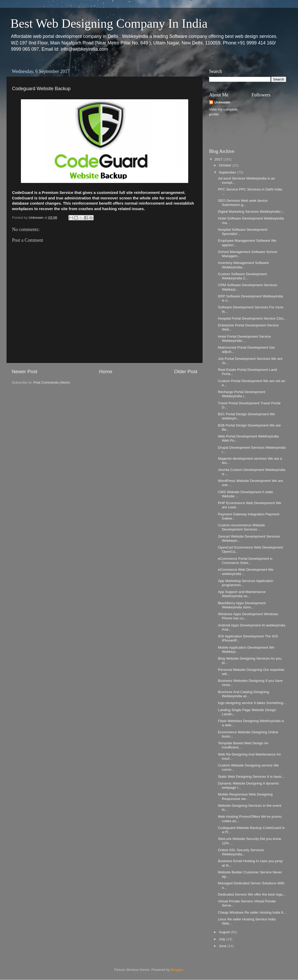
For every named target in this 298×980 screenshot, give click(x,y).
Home (106, 371)
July (222, 939)
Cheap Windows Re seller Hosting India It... (252, 912)
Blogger (177, 970)
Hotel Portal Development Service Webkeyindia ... (245, 339)
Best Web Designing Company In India (109, 23)
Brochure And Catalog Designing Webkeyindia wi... (244, 694)
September (228, 172)
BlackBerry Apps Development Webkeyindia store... (242, 605)
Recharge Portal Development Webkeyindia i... (242, 394)
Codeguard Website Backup (41, 89)
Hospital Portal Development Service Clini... (252, 318)
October (226, 165)
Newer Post (25, 371)
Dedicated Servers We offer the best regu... (252, 894)
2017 (219, 159)
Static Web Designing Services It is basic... (251, 777)
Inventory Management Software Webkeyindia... (243, 265)
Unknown (222, 102)
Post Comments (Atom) (52, 382)
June (223, 946)
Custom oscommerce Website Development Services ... (242, 527)
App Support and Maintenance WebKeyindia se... (242, 594)
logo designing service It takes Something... (252, 703)
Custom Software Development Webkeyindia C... (242, 276)
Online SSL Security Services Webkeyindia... (241, 852)
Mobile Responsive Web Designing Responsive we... (245, 796)
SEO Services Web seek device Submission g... (243, 203)
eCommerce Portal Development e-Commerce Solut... (246, 561)
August (225, 932)
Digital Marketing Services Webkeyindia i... (251, 212)
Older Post (186, 371)
